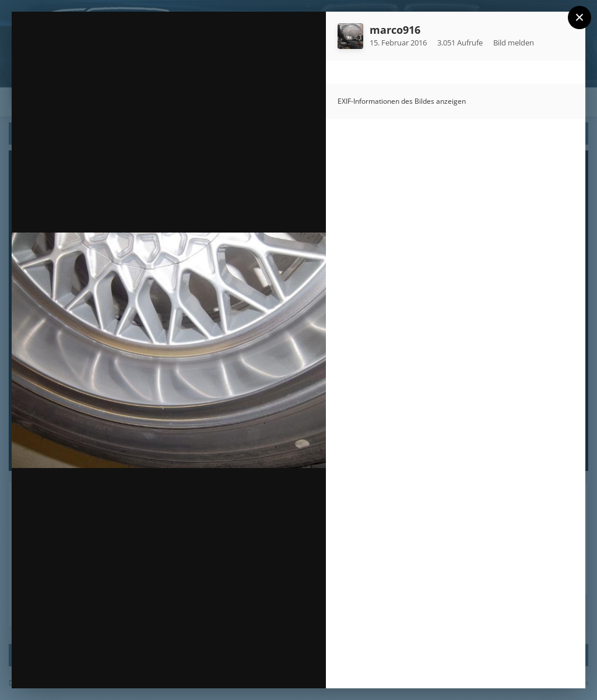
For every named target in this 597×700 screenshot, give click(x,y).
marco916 (395, 30)
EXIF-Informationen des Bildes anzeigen (402, 101)
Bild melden (514, 43)
